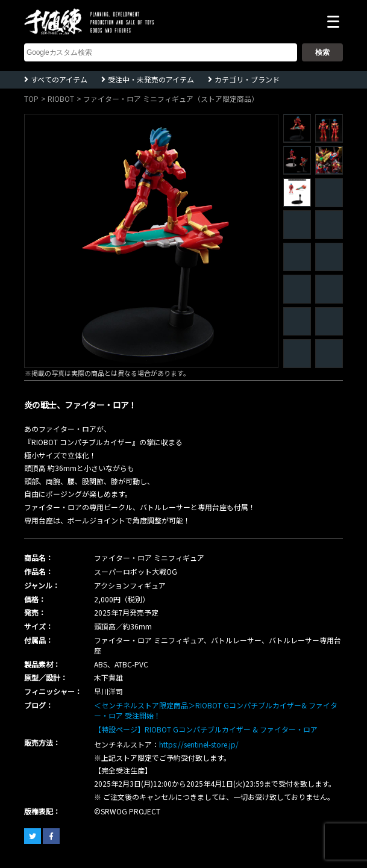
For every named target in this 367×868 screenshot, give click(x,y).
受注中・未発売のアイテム (151, 79)
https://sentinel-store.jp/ (199, 744)
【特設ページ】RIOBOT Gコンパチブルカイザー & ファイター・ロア (206, 729)
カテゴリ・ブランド (247, 79)
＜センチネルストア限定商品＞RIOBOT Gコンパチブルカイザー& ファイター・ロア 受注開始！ (216, 710)
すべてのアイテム (59, 79)
